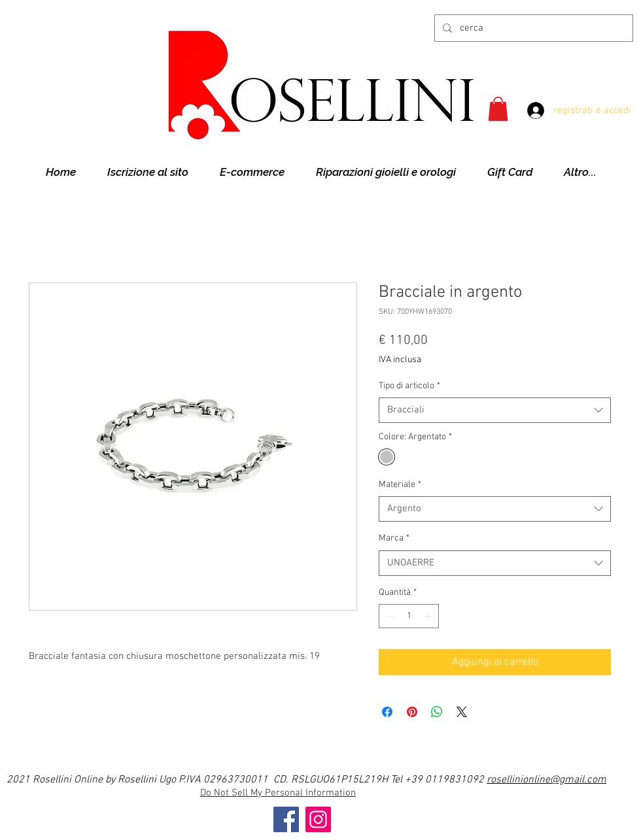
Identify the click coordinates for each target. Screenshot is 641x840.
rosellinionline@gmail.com (546, 780)
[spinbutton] (409, 616)
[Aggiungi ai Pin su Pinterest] (412, 712)
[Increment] (429, 616)
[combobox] (495, 410)
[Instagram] (318, 819)
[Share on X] (462, 712)
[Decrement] (389, 616)
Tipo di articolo (409, 386)
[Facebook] (286, 819)
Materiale (400, 485)
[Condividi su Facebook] (387, 712)
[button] (498, 109)
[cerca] (532, 28)
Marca (394, 538)
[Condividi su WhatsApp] (437, 712)
